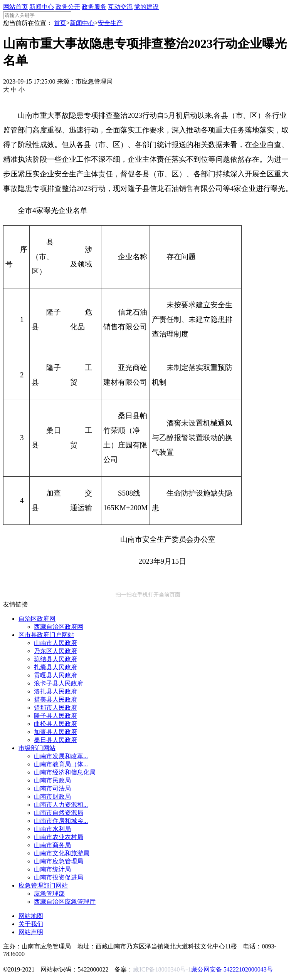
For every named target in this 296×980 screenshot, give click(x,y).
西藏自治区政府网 (59, 627)
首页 (60, 23)
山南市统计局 (52, 869)
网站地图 (31, 916)
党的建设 (146, 7)
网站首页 (15, 7)
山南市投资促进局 (59, 877)
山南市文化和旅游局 (62, 853)
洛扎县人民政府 (55, 691)
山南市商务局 (52, 845)
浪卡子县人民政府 (59, 683)
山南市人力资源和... (61, 805)
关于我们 (31, 924)
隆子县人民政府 (55, 716)
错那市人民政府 (55, 708)
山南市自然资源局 (59, 813)
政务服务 (94, 7)
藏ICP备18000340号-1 (162, 969)
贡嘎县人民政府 (55, 675)
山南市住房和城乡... (61, 821)
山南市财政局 (52, 797)
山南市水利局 (52, 829)
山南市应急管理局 (59, 861)
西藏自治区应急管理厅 (65, 902)
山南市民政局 (52, 780)
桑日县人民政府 (55, 740)
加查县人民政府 (55, 732)
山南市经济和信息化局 (65, 772)
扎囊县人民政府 (55, 667)
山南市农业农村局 (59, 837)
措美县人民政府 (55, 699)
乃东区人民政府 (55, 651)
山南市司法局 (52, 788)
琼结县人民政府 (55, 659)
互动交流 (120, 7)
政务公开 (68, 7)
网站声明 (31, 932)
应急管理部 (49, 894)
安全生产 (110, 23)
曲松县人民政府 (55, 724)
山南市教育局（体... (61, 764)
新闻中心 (42, 7)
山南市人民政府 (55, 643)
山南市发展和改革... (61, 756)
